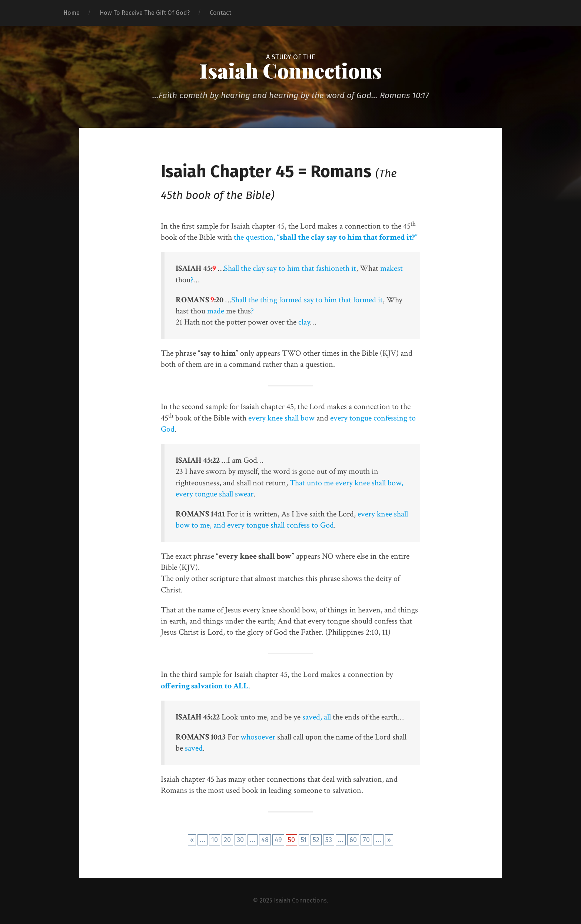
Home (72, 13)
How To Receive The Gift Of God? (145, 13)
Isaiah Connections (291, 70)
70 (366, 840)
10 (215, 840)
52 (316, 840)
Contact (220, 13)
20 (227, 840)
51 (304, 840)
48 (265, 840)
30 (240, 840)
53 (329, 840)
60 (353, 840)
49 (278, 840)
